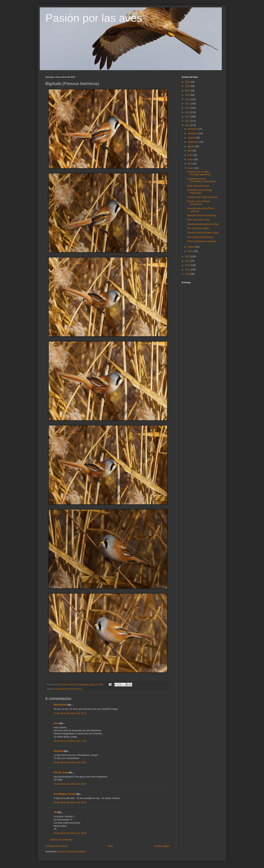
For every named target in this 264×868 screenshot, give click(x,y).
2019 (188, 112)
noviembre (193, 133)
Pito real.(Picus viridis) (198, 228)
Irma (56, 723)
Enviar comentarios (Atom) (73, 852)
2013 (188, 265)
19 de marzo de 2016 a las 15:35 (70, 763)
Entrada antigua (162, 846)
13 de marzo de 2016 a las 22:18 (70, 713)
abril (190, 164)
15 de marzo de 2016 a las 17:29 (70, 741)
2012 (188, 270)
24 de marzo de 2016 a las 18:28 (70, 833)
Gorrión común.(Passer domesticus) (199, 203)
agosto (191, 146)
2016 (188, 125)
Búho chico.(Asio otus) (198, 186)
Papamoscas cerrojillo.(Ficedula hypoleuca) (199, 173)
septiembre (194, 142)
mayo (191, 159)
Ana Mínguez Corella (65, 794)
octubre (192, 138)
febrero (192, 247)
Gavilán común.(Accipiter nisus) (203, 233)
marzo (191, 168)
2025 (188, 86)
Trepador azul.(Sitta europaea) (202, 197)
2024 (188, 91)
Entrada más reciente (57, 846)
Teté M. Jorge (61, 773)
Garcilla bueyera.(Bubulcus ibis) (203, 224)
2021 (188, 104)
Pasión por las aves (94, 18)
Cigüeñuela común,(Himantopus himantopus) (201, 180)
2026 (188, 82)
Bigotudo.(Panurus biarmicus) (69, 689)
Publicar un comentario (61, 840)
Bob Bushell (60, 705)
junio (190, 155)
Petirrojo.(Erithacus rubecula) (202, 241)
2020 (188, 108)
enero (191, 251)
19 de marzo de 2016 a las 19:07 (70, 784)
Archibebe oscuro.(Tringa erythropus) (200, 191)
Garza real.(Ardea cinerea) (200, 237)
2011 (188, 274)
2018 (188, 117)
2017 (188, 121)
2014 (188, 261)
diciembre (193, 129)
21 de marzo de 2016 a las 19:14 (70, 802)
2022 (188, 99)
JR (55, 812)
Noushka (58, 751)
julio (190, 151)
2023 (188, 95)
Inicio (111, 846)
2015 (188, 257)
